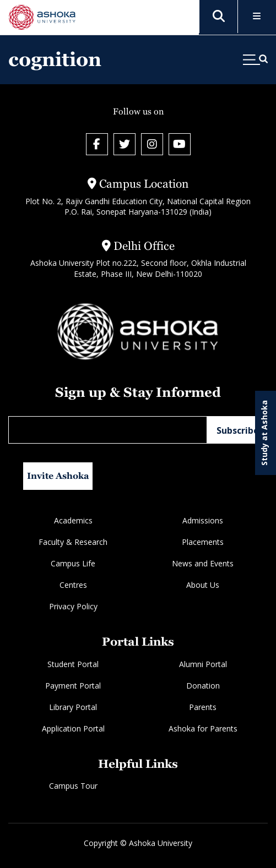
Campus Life (73, 563)
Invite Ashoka (58, 476)
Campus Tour (73, 786)
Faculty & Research (73, 542)
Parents (203, 707)
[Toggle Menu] (257, 17)
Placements (203, 542)
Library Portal (73, 707)
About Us (203, 585)
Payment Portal (73, 686)
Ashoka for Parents (203, 728)
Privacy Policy (73, 606)
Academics (73, 520)
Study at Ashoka (264, 433)
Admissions (203, 520)
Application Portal (73, 728)
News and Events (203, 563)
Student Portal (73, 664)
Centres (73, 585)
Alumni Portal (203, 664)
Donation (203, 686)
